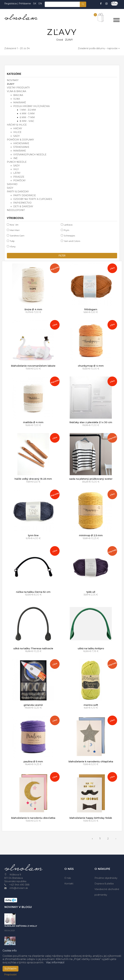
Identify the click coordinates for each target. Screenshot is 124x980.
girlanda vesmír (33, 705)
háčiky (18, 128)
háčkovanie (21, 143)
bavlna (18, 95)
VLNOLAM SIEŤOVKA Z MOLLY (21, 926)
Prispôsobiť (10, 975)
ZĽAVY (11, 84)
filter (62, 256)
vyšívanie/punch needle (30, 155)
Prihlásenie (25, 4)
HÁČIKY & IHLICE (17, 125)
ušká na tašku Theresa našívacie (33, 648)
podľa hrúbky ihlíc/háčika (31, 106)
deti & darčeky (23, 206)
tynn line (33, 535)
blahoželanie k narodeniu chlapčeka (91, 761)
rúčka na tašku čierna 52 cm (33, 592)
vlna (17, 99)
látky (17, 173)
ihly (16, 169)
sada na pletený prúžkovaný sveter (91, 479)
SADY (10, 188)
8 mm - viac (27, 121)
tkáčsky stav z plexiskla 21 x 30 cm (91, 422)
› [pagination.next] (116, 839)
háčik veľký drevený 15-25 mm (33, 479)
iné (15, 158)
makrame (20, 151)
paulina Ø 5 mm (33, 761)
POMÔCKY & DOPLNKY (20, 140)
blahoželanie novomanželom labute (33, 366)
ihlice (17, 132)
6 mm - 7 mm (27, 117)
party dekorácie (25, 195)
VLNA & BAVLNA (17, 91)
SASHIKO (12, 184)
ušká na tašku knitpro (91, 648)
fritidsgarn (91, 309)
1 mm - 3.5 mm (28, 110)
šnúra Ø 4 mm (33, 309)
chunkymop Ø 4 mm (91, 366)
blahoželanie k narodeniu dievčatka (33, 818)
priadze (19, 177)
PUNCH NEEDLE (17, 162)
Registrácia (11, 4)
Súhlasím (10, 969)
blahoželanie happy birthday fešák (91, 818)
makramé (20, 103)
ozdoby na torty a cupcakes (33, 199)
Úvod (60, 40)
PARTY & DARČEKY (18, 192)
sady (17, 136)
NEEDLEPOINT (16, 210)
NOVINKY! (13, 80)
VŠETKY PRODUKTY (18, 88)
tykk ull (91, 592)
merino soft (91, 705)
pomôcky (19, 180)
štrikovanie (21, 147)
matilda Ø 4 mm (33, 422)
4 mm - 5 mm (27, 114)
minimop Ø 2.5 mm (91, 535)
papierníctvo (22, 203)
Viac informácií (55, 962)
